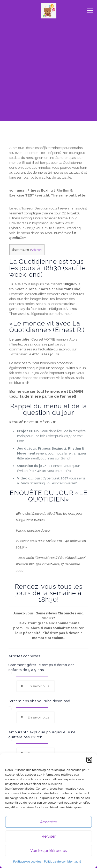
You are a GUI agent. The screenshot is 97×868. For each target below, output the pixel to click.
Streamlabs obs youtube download (39, 701)
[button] (89, 760)
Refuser (49, 836)
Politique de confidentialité (63, 862)
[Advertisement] (48, 72)
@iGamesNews (32, 520)
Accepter (49, 822)
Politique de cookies (27, 862)
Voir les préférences (48, 851)
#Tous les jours (64, 514)
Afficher (36, 250)
